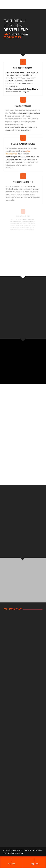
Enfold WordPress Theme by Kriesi (14, 853)
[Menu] (39, 5)
